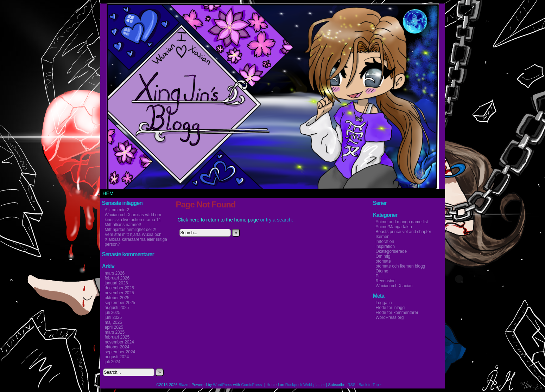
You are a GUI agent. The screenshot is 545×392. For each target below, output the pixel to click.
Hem (108, 193)
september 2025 (120, 303)
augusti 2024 (117, 357)
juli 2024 (113, 362)
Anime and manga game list (402, 222)
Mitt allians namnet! (123, 225)
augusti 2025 (117, 308)
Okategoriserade (391, 251)
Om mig (383, 256)
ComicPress (251, 385)
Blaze (184, 385)
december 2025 (119, 288)
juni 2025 (113, 317)
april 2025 (114, 327)
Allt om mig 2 (117, 210)
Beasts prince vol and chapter (404, 232)
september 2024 (120, 352)
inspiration (385, 246)
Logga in (384, 303)
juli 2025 (113, 313)
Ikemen (383, 237)
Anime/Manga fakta (394, 227)
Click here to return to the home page (218, 220)
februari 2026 (117, 278)
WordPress (222, 385)
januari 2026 (116, 283)
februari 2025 (117, 337)
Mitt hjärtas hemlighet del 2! (131, 230)
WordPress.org (390, 317)
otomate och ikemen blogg (401, 266)
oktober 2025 (117, 298)
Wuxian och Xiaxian (394, 286)
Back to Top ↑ (370, 385)
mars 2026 (115, 273)
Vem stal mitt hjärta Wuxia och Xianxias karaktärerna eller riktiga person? (136, 239)
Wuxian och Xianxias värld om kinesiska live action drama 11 (133, 217)
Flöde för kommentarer (397, 313)
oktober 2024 (117, 347)
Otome (382, 271)
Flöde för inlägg (390, 308)
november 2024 (119, 342)
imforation (385, 242)
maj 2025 (113, 322)
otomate (383, 261)
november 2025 (119, 293)
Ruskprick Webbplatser (305, 385)
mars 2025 (115, 332)
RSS (352, 385)
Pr (378, 276)
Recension (386, 281)
